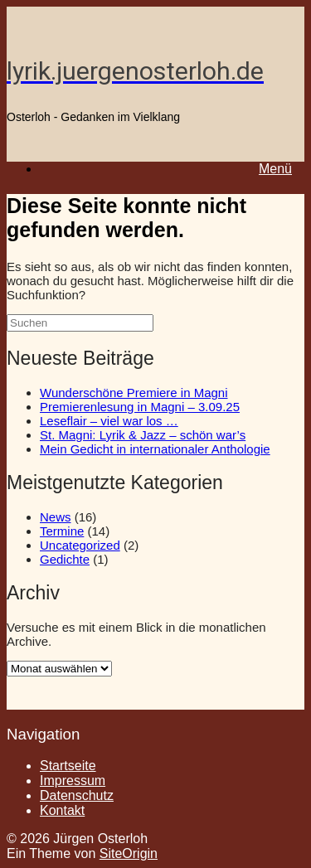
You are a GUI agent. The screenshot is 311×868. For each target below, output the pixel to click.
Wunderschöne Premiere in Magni (134, 393)
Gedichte (65, 559)
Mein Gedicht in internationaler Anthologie (155, 449)
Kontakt (62, 810)
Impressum (73, 781)
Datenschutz (77, 795)
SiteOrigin (129, 853)
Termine (62, 531)
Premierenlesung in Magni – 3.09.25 (140, 407)
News (56, 517)
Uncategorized (80, 545)
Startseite (68, 766)
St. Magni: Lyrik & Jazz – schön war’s (143, 435)
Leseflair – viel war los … (109, 421)
